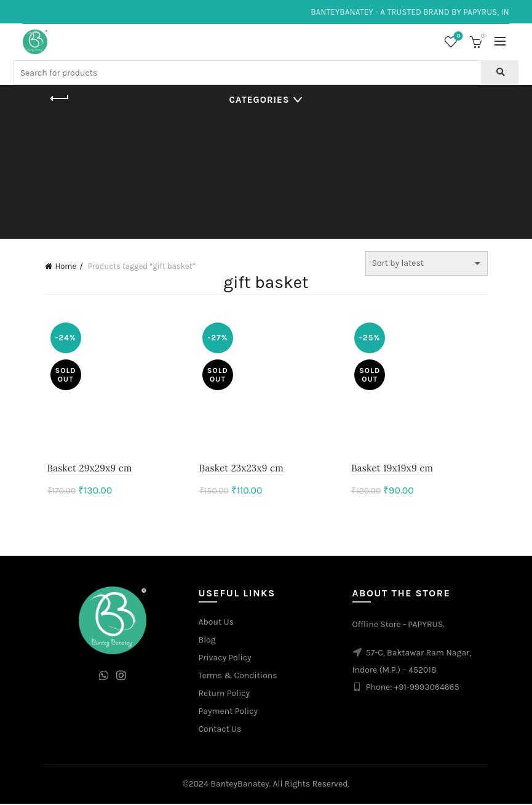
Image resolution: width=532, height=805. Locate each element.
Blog (207, 642)
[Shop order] (427, 263)
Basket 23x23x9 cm (241, 470)
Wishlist (457, 37)
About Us (216, 624)
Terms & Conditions (238, 677)
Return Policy (224, 695)
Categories (260, 100)
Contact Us (220, 731)
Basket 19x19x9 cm (393, 470)
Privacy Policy (225, 659)
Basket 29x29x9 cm (87, 470)
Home (66, 266)
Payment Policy (228, 713)
